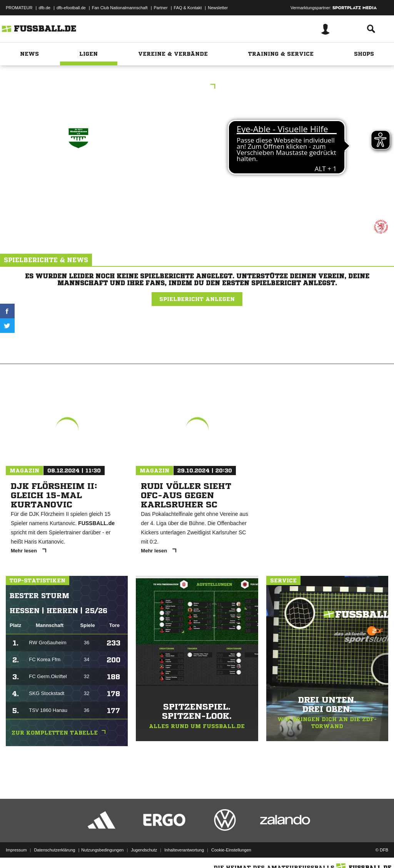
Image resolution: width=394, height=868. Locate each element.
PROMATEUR (19, 8)
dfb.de (44, 8)
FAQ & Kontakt (188, 8)
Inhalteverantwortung (184, 850)
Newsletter (218, 8)
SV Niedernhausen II (78, 177)
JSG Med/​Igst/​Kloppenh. (314, 177)
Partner (161, 8)
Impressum (16, 850)
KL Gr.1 (197, 87)
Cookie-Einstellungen (231, 850)
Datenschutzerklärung (54, 850)
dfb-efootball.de (71, 8)
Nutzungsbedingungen (102, 850)
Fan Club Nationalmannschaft (120, 8)
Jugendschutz (144, 850)
